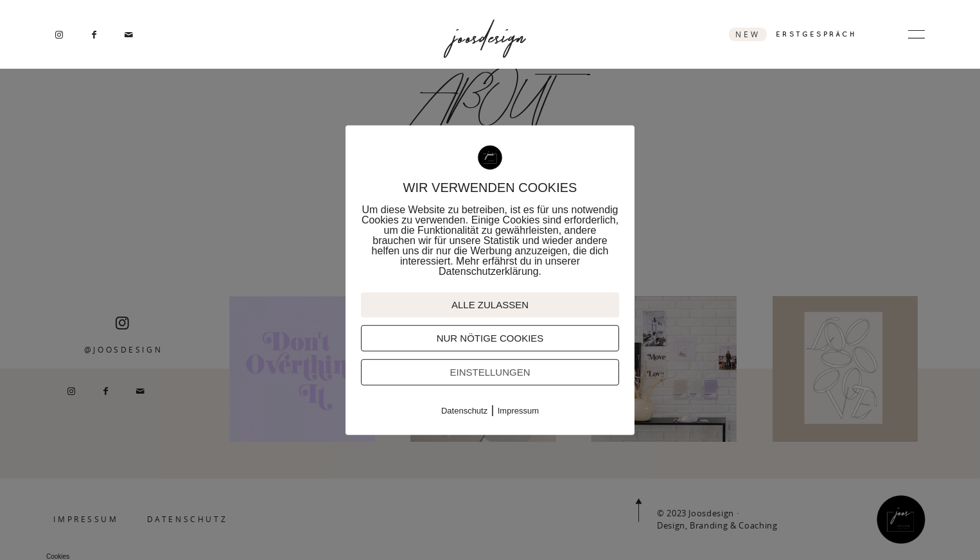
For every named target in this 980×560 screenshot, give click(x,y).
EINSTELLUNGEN (490, 372)
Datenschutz (464, 411)
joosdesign (490, 35)
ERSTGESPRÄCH (816, 34)
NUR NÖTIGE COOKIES (490, 338)
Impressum (518, 411)
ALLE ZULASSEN (490, 305)
